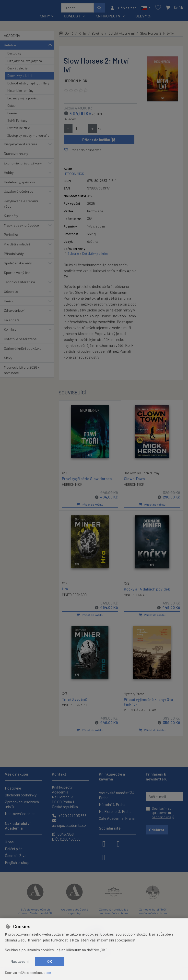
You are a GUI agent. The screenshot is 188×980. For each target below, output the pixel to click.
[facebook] (104, 843)
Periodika (11, 236)
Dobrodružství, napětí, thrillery (28, 85)
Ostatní (12, 107)
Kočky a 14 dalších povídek (147, 590)
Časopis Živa (16, 855)
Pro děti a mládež (17, 246)
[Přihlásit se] (123, 9)
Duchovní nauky (16, 155)
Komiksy (10, 331)
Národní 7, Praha (112, 804)
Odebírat (157, 830)
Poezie (12, 115)
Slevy (8, 359)
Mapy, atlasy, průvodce (21, 227)
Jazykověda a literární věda (21, 205)
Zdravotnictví (14, 312)
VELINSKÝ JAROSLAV (140, 711)
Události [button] (73, 18)
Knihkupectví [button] (108, 18)
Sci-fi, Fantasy (17, 122)
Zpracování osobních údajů (22, 804)
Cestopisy (14, 55)
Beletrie (10, 47)
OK (50, 961)
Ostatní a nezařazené (20, 341)
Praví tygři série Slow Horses (87, 480)
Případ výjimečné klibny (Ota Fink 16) (148, 703)
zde (48, 973)
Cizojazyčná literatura (21, 146)
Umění (9, 303)
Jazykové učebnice (19, 193)
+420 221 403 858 (69, 815)
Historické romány (20, 92)
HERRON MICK (76, 82)
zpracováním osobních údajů (163, 815)
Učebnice (11, 293)
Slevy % (143, 18)
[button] (146, 9)
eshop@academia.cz (69, 823)
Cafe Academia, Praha (117, 818)
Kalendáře (12, 322)
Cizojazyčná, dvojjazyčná (25, 63)
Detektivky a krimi (20, 78)
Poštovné (13, 788)
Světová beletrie (19, 130)
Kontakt (59, 774)
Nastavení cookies (20, 813)
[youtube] (104, 857)
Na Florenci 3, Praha (115, 811)
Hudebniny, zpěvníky (19, 184)
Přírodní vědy (14, 255)
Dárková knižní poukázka (23, 350)
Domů (66, 35)
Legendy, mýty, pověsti (23, 100)
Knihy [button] (45, 18)
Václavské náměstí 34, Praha (117, 795)
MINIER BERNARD (74, 596)
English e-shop (17, 862)
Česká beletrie (17, 70)
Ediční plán (14, 849)
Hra (65, 590)
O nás (9, 842)
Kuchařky (11, 217)
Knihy (83, 35)
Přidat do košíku (99, 141)
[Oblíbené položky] (158, 9)
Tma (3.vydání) (75, 700)
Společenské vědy (18, 265)
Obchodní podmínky (21, 795)
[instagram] (118, 843)
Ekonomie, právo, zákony (23, 165)
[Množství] (80, 130)
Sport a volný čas (17, 274)
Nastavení (20, 961)
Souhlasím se (163, 813)
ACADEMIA (12, 37)
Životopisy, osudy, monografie (28, 137)
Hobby (9, 174)
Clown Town (134, 480)
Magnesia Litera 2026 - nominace (22, 372)
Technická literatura (19, 284)
